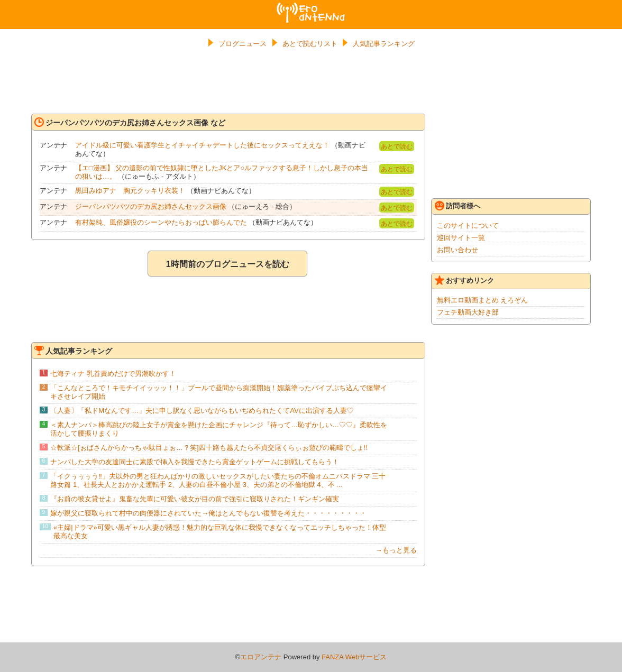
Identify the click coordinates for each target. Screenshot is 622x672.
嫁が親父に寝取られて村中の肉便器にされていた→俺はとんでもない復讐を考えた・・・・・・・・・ (208, 513)
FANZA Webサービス (354, 657)
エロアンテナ (311, 7)
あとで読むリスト (310, 44)
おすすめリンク (464, 280)
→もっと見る (396, 550)
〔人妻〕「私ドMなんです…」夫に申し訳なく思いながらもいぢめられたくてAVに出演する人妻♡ (202, 411)
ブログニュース (243, 44)
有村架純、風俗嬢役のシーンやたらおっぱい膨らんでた (161, 222)
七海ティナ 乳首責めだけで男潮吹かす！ (113, 374)
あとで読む (397, 146)
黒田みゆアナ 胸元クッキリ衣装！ (130, 191)
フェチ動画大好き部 (468, 312)
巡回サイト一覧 (461, 238)
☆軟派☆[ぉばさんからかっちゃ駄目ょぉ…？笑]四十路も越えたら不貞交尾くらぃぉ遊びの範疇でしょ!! (209, 448)
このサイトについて (468, 225)
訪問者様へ (458, 206)
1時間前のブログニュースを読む (228, 264)
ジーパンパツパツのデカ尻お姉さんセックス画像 (151, 206)
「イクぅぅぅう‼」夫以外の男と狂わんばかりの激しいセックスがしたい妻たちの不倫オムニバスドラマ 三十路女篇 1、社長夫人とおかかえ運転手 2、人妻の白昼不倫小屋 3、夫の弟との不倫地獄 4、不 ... (218, 480)
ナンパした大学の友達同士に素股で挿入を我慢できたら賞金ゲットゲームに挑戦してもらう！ (195, 462)
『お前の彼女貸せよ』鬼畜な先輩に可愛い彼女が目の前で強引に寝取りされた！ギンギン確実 (195, 499)
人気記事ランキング (384, 44)
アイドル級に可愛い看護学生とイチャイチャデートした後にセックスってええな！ (202, 145)
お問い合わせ (458, 250)
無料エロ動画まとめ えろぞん (483, 300)
